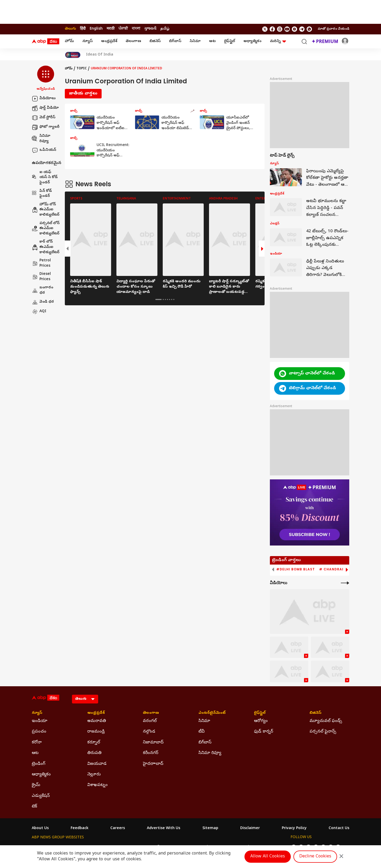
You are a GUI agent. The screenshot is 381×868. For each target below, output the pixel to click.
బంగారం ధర (42, 290)
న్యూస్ (87, 41)
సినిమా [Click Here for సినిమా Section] (204, 721)
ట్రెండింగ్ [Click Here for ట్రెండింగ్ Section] (38, 764)
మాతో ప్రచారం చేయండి (334, 29)
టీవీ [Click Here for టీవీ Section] (201, 732)
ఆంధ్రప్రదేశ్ (109, 41)
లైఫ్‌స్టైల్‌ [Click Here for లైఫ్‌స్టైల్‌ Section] (260, 713)
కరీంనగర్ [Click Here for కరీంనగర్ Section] (151, 753)
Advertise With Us (164, 829)
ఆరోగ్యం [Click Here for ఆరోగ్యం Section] (261, 721)
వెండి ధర (43, 302)
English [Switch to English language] (96, 29)
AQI (39, 312)
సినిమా (195, 41)
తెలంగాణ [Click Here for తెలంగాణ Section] (151, 713)
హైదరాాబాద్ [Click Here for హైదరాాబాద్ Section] (153, 764)
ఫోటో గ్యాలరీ (46, 127)
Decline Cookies (315, 857)
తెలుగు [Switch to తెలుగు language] (70, 29)
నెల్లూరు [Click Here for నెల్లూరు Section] (94, 775)
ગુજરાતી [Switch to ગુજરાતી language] (150, 29)
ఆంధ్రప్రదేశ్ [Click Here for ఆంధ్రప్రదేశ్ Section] (96, 713)
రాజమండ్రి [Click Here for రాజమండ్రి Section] (96, 732)
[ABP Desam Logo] (46, 42)
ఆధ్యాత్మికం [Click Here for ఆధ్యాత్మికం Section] (41, 775)
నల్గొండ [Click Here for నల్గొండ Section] (149, 732)
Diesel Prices (41, 277)
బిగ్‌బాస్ (175, 41)
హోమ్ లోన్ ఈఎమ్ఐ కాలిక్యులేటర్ (46, 210)
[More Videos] (345, 583)
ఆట (212, 41)
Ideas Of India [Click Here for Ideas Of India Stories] (100, 55)
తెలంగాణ (133, 41)
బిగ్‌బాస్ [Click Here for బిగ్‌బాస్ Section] (205, 743)
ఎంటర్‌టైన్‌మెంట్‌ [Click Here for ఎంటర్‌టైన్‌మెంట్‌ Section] (212, 713)
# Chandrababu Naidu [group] (342, 569)
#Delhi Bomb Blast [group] (296, 569)
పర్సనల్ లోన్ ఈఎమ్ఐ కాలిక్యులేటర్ (46, 229)
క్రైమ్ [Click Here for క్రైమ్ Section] (36, 785)
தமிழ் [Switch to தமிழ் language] (165, 29)
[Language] (85, 699)
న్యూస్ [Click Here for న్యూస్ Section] (37, 713)
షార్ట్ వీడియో (45, 108)
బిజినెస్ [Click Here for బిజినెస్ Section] (316, 713)
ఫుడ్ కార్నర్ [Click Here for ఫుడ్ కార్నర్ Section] (264, 732)
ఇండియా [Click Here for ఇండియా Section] (40, 721)
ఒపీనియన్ (44, 150)
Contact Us (339, 829)
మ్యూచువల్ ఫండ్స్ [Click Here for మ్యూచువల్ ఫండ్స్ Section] (326, 721)
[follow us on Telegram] (302, 29)
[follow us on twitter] (265, 29)
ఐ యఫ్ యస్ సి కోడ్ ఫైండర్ (45, 178)
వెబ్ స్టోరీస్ (44, 118)
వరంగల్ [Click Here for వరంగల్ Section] (150, 721)
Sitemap (210, 829)
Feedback (80, 829)
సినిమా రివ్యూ (41, 139)
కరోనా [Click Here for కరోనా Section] (37, 743)
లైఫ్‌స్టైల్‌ (230, 41)
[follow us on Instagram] (294, 29)
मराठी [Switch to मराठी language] (111, 29)
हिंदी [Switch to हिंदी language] (83, 29)
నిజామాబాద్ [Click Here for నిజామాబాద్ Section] (153, 743)
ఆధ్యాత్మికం (252, 41)
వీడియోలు (44, 99)
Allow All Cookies (268, 857)
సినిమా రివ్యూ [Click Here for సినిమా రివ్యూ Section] (210, 753)
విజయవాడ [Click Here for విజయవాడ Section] (97, 764)
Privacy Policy (294, 829)
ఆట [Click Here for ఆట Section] (35, 753)
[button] (46, 79)
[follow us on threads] (280, 29)
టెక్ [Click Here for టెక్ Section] (34, 807)
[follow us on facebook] (272, 29)
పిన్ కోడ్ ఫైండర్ (42, 194)
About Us (40, 829)
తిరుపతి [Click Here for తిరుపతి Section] (94, 753)
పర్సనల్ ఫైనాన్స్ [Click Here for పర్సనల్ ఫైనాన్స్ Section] (323, 732)
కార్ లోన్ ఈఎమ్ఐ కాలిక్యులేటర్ (46, 247)
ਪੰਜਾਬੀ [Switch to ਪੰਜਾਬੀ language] (123, 29)
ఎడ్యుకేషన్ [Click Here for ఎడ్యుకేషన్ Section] (41, 796)
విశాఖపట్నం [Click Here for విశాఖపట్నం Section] (97, 785)
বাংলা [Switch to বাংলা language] (136, 29)
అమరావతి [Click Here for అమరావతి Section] (97, 721)
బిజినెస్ (155, 41)
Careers (118, 829)
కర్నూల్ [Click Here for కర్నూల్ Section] (94, 743)
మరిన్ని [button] (278, 41)
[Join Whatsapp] (309, 29)
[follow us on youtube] (287, 29)
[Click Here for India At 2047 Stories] (73, 55)
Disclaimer (250, 829)
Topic (82, 69)
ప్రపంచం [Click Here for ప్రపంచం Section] (39, 732)
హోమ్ (69, 41)
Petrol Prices (41, 263)
